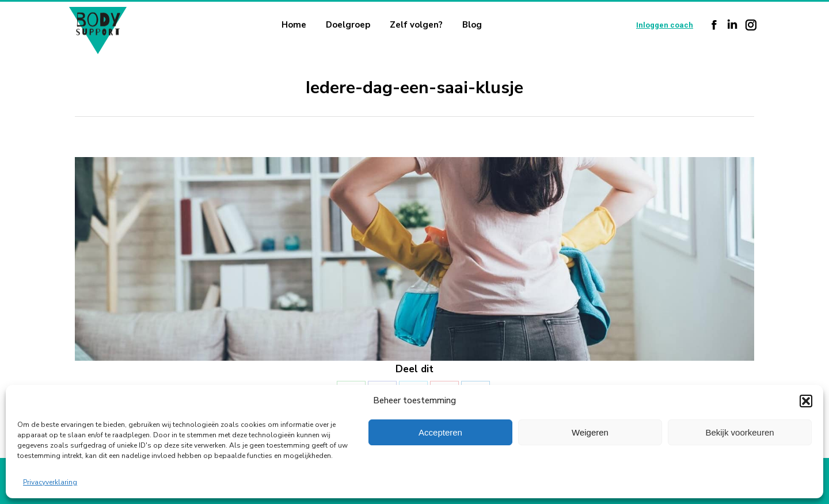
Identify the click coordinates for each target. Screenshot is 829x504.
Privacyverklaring (50, 482)
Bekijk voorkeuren (739, 432)
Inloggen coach (665, 25)
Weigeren (590, 432)
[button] (806, 401)
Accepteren (440, 432)
